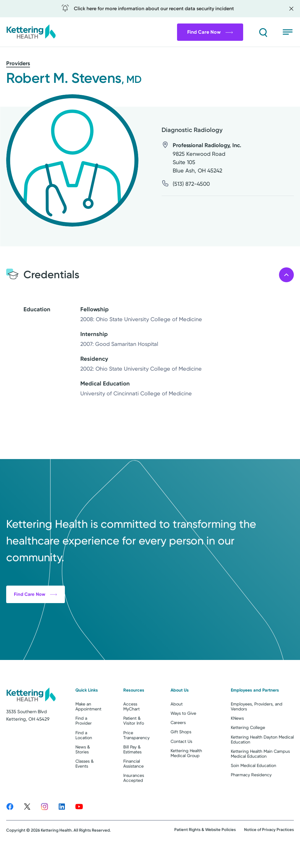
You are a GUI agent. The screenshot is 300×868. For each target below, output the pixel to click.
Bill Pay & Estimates (132, 772)
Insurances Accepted (134, 800)
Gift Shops (181, 754)
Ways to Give (183, 736)
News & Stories (83, 772)
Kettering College (248, 750)
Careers (178, 745)
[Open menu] (288, 32)
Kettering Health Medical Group (186, 775)
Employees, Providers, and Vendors (257, 729)
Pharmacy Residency (251, 797)
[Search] (263, 32)
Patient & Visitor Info (134, 743)
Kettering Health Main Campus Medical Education (260, 776)
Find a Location (84, 757)
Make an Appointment (88, 729)
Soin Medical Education (254, 788)
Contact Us (181, 764)
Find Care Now (210, 32)
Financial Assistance (133, 786)
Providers (18, 63)
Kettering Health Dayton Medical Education (262, 762)
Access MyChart (131, 729)
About (177, 726)
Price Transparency (136, 757)
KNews (237, 741)
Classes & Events (85, 786)
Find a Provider (84, 743)
